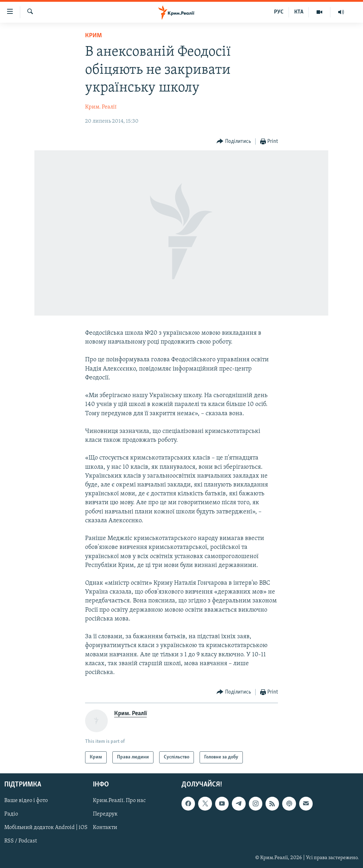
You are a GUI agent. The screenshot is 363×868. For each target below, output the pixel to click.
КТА (299, 12)
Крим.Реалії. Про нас (119, 801)
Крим (93, 36)
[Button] (234, 142)
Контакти (105, 828)
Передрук (105, 814)
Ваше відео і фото (26, 801)
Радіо (11, 814)
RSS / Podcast (21, 841)
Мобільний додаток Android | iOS (46, 828)
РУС (279, 12)
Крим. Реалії (101, 107)
